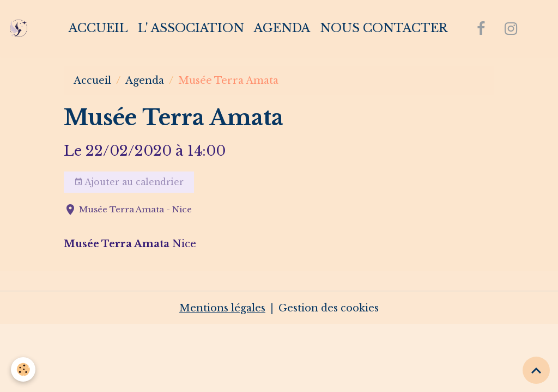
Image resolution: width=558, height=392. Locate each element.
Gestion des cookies (329, 308)
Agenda (282, 28)
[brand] (21, 28)
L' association (191, 28)
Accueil (98, 28)
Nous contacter (384, 28)
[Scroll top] (536, 370)
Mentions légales (222, 308)
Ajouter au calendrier (129, 182)
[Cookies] (23, 369)
